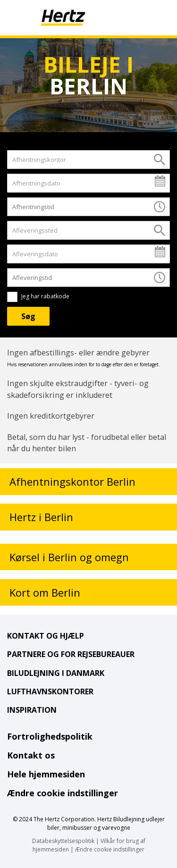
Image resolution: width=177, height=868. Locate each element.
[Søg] (28, 316)
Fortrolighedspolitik (50, 736)
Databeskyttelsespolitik (63, 841)
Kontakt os (31, 755)
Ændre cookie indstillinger (63, 793)
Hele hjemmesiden (46, 774)
